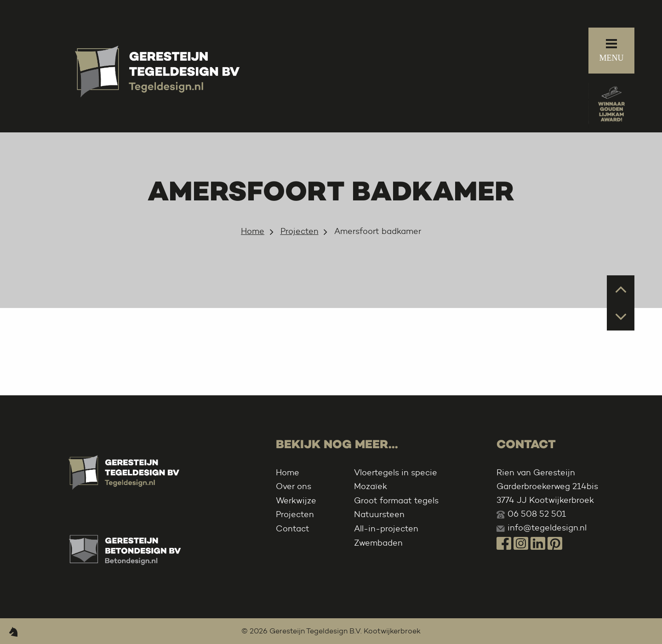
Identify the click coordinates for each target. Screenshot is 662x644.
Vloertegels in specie (396, 473)
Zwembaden (378, 543)
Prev (621, 288)
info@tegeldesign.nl (547, 528)
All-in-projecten (386, 529)
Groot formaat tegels (396, 501)
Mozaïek (371, 486)
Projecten (300, 231)
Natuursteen (379, 514)
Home (253, 231)
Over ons (294, 486)
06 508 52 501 (537, 514)
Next (621, 316)
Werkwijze (296, 501)
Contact (293, 529)
